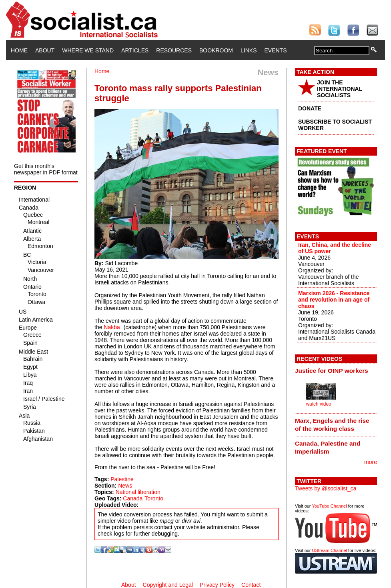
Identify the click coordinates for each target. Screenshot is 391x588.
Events (275, 50)
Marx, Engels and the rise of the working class (332, 425)
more (371, 462)
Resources (174, 50)
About (45, 50)
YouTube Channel (329, 506)
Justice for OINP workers (332, 371)
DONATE (310, 108)
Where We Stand (88, 50)
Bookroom (216, 50)
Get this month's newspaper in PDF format (46, 169)
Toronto (154, 498)
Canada (133, 498)
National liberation (138, 492)
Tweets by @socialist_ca (326, 488)
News (125, 486)
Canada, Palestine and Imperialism (328, 447)
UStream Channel (330, 550)
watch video (318, 404)
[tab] (336, 371)
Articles (135, 50)
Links (249, 50)
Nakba (112, 327)
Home (19, 50)
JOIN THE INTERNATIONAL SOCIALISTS (340, 89)
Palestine (122, 479)
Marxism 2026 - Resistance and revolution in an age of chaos (334, 300)
